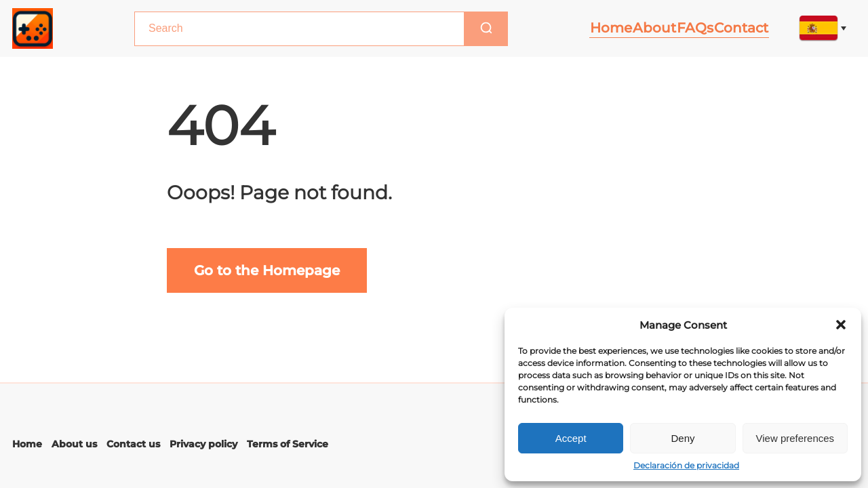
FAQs (691, 28)
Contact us (133, 444)
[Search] (471, 29)
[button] (841, 325)
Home (597, 28)
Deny (683, 438)
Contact (741, 28)
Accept (571, 438)
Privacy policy (203, 444)
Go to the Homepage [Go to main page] (267, 270)
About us (74, 444)
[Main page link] (33, 28)
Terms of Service (288, 444)
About (645, 28)
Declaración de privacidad (686, 465)
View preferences (795, 438)
